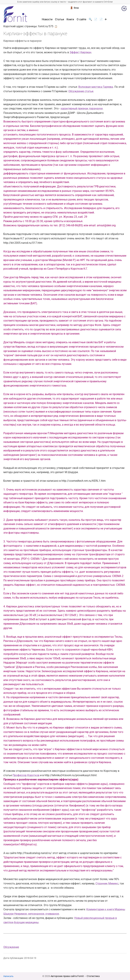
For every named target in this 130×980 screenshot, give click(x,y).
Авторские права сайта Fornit (67, 976)
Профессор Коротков (26, 775)
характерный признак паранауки (82, 109)
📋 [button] (56, 26)
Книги (70, 19)
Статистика (93, 976)
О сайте (81, 19)
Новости (47, 19)
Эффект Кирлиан (80, 52)
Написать (8, 976)
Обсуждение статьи (81, 91)
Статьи (59, 19)
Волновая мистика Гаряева (96, 87)
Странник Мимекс (107, 884)
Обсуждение (11, 947)
